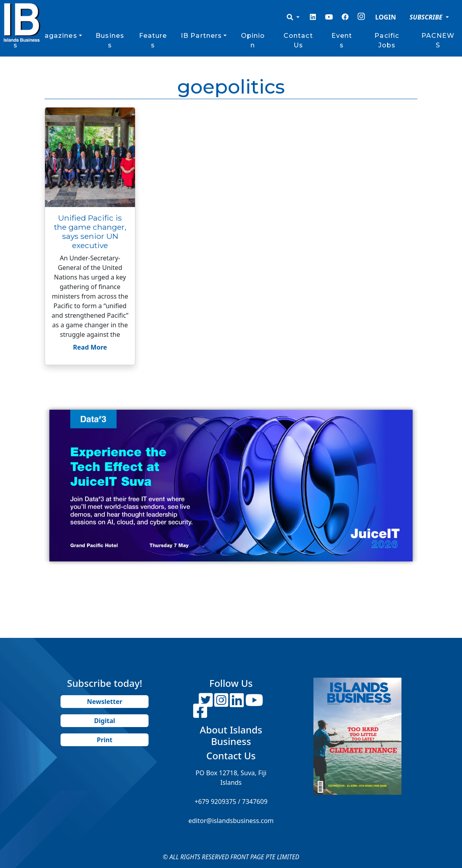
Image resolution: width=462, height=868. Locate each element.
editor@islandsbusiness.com (231, 821)
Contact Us (298, 40)
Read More (90, 347)
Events (342, 40)
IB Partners (201, 36)
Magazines (58, 36)
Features (153, 40)
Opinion (253, 40)
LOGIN (386, 17)
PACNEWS (438, 40)
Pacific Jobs (387, 40)
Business (110, 40)
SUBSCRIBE (427, 17)
